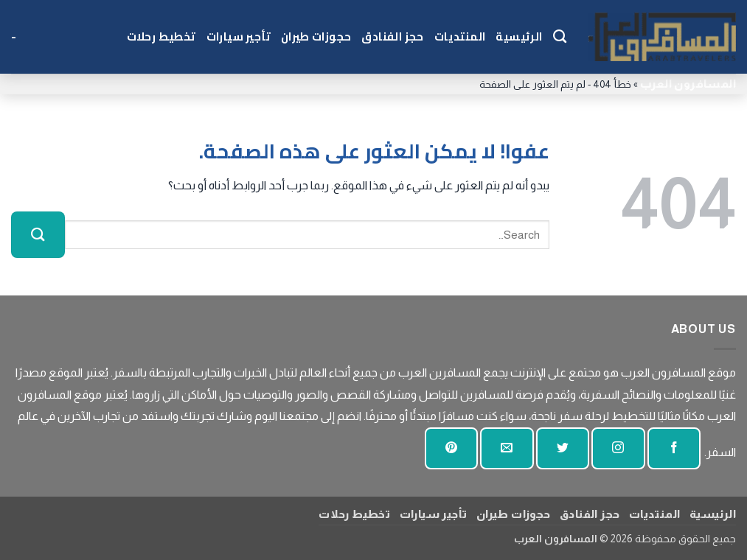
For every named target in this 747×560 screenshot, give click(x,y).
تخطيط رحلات (161, 36)
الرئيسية (519, 36)
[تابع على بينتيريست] (451, 448)
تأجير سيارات (239, 36)
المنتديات (460, 36)
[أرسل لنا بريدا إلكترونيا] (507, 448)
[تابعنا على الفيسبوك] (674, 448)
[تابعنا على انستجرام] (618, 448)
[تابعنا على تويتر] (563, 448)
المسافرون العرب (688, 84)
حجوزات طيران (316, 36)
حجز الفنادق (392, 36)
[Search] (560, 37)
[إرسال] (38, 235)
